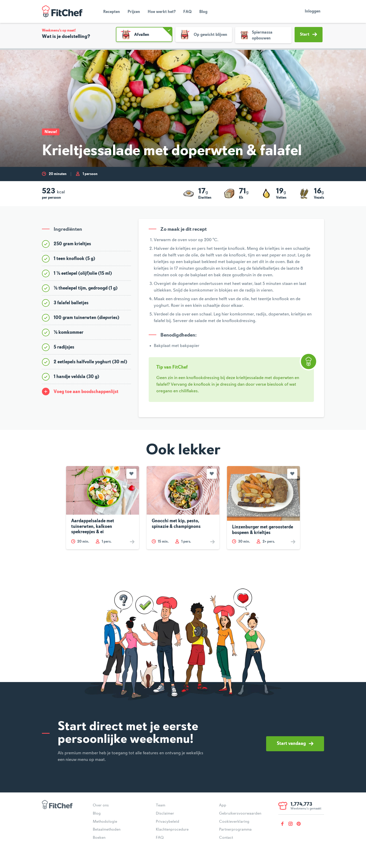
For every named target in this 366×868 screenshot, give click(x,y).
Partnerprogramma (235, 830)
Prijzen (134, 12)
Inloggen (313, 11)
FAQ (187, 12)
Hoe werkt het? (162, 12)
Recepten (112, 12)
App (223, 805)
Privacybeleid (167, 822)
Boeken (99, 838)
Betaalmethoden (107, 830)
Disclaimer (165, 814)
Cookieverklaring (234, 822)
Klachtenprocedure (172, 830)
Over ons (101, 805)
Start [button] (308, 34)
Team (161, 805)
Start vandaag (295, 744)
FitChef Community (62, 11)
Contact (226, 838)
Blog (203, 12)
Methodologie (105, 822)
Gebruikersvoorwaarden (240, 814)
